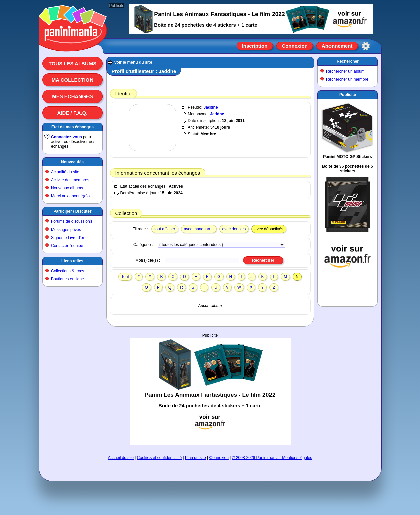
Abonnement (337, 46)
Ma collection (72, 80)
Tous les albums (73, 63)
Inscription (255, 46)
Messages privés (66, 230)
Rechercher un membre (347, 79)
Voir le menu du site (133, 62)
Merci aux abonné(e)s (70, 196)
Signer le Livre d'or (68, 238)
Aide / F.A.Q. (73, 113)
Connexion (295, 46)
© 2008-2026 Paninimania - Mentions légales (272, 458)
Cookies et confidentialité (159, 458)
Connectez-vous (67, 137)
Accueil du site (121, 458)
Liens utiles (72, 261)
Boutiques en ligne (68, 279)
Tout (125, 277)
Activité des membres (70, 180)
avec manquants (199, 229)
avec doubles (234, 229)
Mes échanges (72, 96)
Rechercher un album (345, 71)
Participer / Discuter (72, 211)
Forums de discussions (72, 221)
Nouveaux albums (67, 188)
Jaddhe (211, 107)
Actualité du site (65, 172)
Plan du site (196, 458)
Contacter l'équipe (67, 246)
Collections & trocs (68, 271)
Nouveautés (72, 162)
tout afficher (165, 229)
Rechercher (348, 61)
